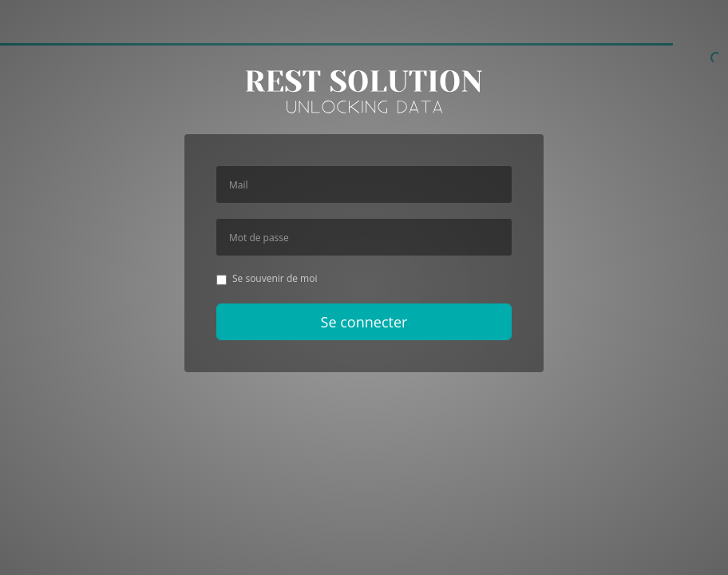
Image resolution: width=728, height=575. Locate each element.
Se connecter (364, 322)
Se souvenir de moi (267, 278)
